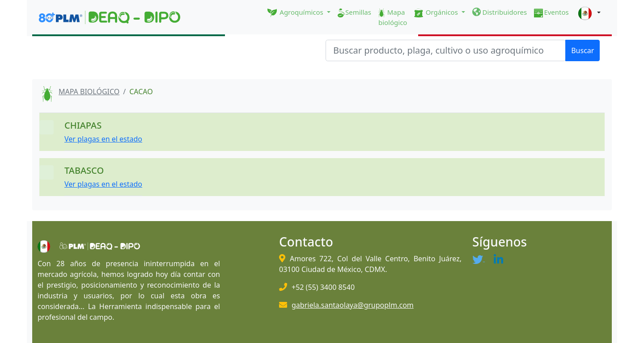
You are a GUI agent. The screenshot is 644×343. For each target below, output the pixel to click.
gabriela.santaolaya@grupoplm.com (353, 305)
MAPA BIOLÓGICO (89, 92)
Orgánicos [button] (437, 13)
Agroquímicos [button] (296, 13)
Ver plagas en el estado (103, 139)
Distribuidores (500, 12)
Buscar (583, 50)
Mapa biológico (393, 17)
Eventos (551, 13)
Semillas (354, 13)
